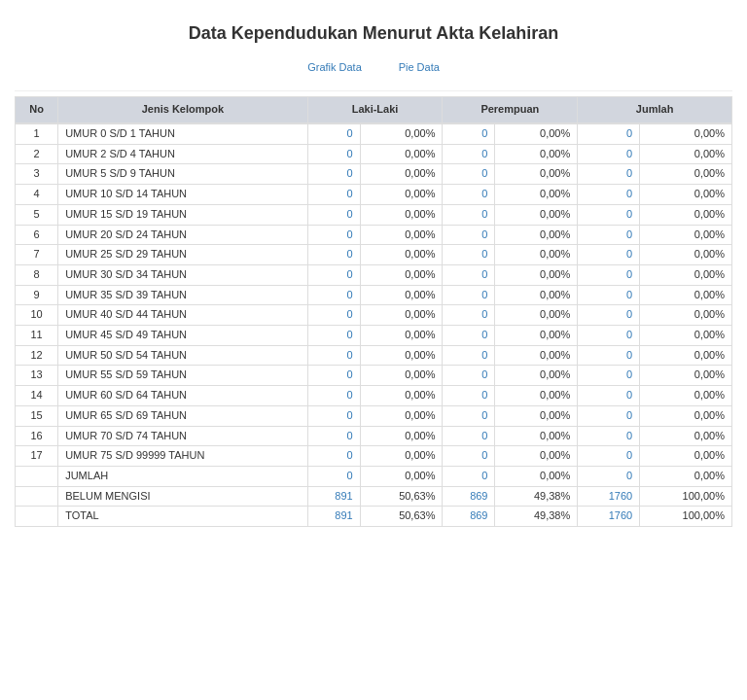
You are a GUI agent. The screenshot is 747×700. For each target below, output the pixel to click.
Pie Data (419, 67)
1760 (621, 496)
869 (479, 496)
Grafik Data (335, 67)
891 (343, 496)
